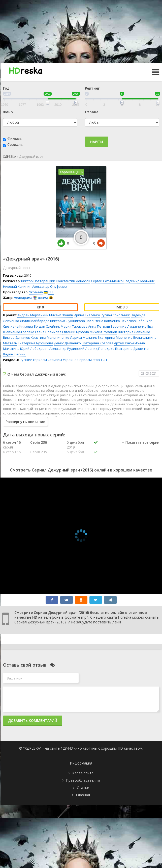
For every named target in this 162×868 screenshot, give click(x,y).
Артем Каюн (124, 343)
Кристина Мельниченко (50, 337)
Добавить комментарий (33, 720)
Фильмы (15, 138)
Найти (97, 142)
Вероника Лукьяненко (129, 326)
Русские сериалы (33, 360)
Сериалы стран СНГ (93, 360)
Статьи (83, 788)
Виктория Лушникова (68, 321)
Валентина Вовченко (103, 321)
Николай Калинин (17, 286)
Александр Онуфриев (50, 286)
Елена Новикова (48, 332)
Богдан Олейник (47, 326)
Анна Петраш (99, 326)
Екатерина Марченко (115, 337)
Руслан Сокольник (115, 315)
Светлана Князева (18, 326)
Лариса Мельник (84, 337)
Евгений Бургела (76, 332)
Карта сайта (83, 773)
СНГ (51, 292)
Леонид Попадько (100, 349)
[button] (141, 448)
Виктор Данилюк (17, 337)
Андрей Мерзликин (33, 315)
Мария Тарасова (74, 326)
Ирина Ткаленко (87, 315)
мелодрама (23, 298)
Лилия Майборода (35, 321)
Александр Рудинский (67, 349)
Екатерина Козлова (98, 343)
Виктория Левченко (134, 332)
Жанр (8, 112)
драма (43, 298)
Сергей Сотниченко (107, 281)
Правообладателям (83, 780)
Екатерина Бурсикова (36, 343)
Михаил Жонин (61, 315)
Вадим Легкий (14, 354)
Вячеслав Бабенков (137, 321)
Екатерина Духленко (132, 349)
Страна (92, 112)
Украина (36, 292)
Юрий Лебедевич (34, 349)
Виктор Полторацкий (38, 281)
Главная (83, 795)
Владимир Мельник (139, 281)
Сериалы (15, 144)
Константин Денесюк (73, 281)
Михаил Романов (103, 332)
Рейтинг (92, 88)
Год (6, 88)
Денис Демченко (67, 343)
